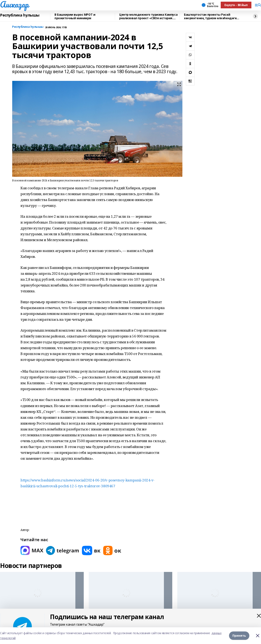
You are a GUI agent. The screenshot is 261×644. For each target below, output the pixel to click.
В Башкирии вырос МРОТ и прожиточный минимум (75, 16)
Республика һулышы (20, 15)
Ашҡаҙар (14, 4)
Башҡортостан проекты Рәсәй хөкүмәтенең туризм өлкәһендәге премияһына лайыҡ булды (210, 16)
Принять (239, 636)
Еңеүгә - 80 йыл (236, 5)
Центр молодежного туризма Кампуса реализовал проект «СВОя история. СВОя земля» (148, 16)
